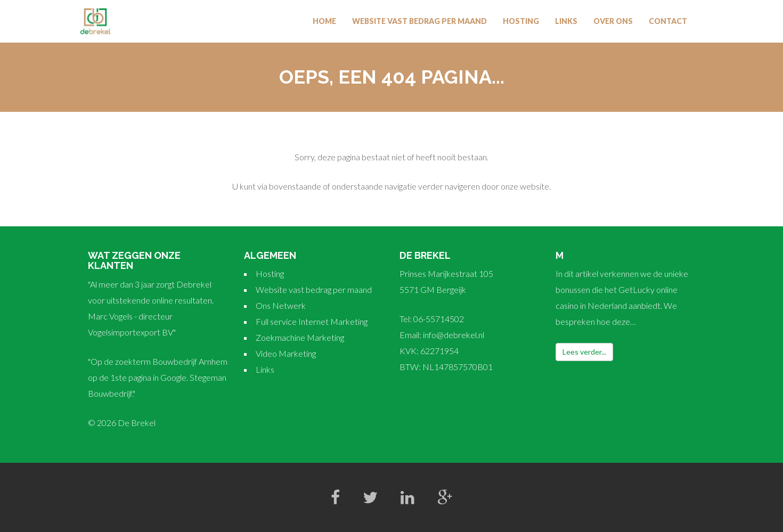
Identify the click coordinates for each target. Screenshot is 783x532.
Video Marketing (286, 353)
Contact (668, 21)
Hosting (521, 21)
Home (324, 21)
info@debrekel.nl (454, 335)
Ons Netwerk (281, 305)
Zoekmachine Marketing (300, 337)
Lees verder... (584, 352)
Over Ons (613, 21)
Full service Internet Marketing (312, 321)
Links (566, 21)
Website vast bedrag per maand (419, 21)
